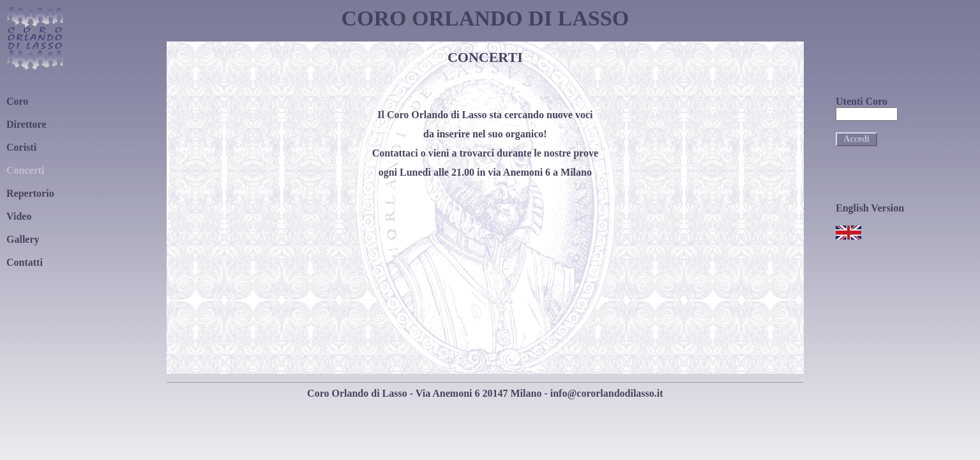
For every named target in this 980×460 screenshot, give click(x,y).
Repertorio (30, 193)
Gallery (23, 239)
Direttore (26, 124)
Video (19, 216)
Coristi (21, 147)
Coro (17, 101)
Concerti (26, 170)
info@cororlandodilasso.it (607, 393)
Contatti (25, 262)
